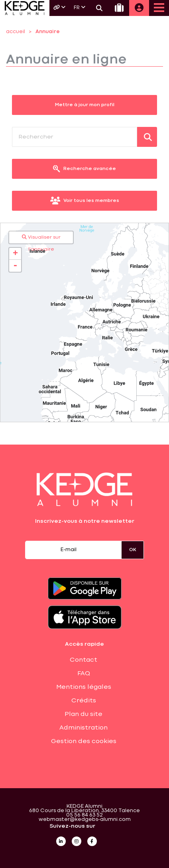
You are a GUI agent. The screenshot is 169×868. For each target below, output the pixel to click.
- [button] (15, 266)
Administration (84, 728)
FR (80, 7)
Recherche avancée (84, 169)
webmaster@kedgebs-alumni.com (85, 820)
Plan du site (84, 714)
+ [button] (15, 254)
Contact (84, 660)
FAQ (84, 674)
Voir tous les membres (85, 201)
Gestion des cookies (84, 741)
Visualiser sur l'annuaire (41, 239)
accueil (16, 32)
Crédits (84, 701)
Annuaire (48, 32)
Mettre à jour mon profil (85, 105)
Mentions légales (84, 687)
